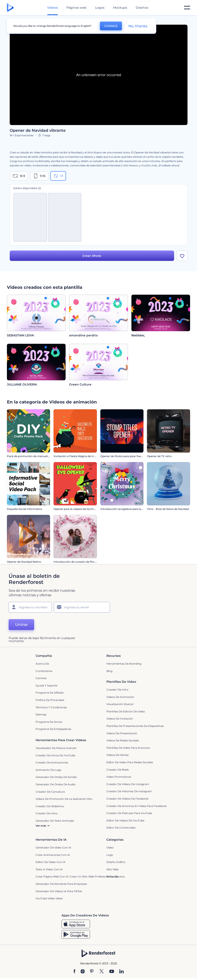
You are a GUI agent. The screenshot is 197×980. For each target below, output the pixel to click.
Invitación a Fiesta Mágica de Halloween (79, 456)
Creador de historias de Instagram (129, 791)
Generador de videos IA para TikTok (59, 891)
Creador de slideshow (50, 806)
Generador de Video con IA (53, 847)
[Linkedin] (121, 972)
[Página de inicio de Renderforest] (10, 8)
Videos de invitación (120, 719)
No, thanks (138, 26)
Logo (110, 855)
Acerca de (42, 664)
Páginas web (76, 8)
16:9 (19, 176)
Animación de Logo (49, 770)
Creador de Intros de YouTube (55, 755)
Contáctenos (44, 671)
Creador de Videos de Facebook (127, 799)
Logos (100, 8)
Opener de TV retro (159, 456)
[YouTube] (112, 972)
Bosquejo (113, 876)
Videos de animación (120, 697)
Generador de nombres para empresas (61, 884)
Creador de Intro (117, 690)
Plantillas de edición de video (126, 711)
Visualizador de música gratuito (56, 748)
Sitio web (112, 869)
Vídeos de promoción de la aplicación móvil (65, 799)
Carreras (41, 678)
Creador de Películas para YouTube (129, 813)
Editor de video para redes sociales (130, 762)
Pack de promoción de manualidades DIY (34, 456)
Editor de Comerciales (121, 828)
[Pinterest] (92, 972)
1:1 (58, 176)
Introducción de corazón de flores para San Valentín (87, 562)
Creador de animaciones (52, 762)
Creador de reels (118, 770)
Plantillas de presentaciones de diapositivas (135, 726)
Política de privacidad (50, 700)
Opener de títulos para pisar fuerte (122, 456)
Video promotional (119, 777)
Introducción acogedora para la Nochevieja (128, 509)
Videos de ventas (117, 755)
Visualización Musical (120, 704)
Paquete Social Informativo (25, 509)
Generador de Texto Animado (55, 821)
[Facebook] (75, 972)
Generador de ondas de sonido (56, 777)
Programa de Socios (49, 722)
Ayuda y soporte (46, 685)
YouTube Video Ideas (49, 898)
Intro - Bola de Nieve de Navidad (168, 509)
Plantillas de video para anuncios (128, 748)
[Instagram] (83, 972)
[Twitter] (102, 972)
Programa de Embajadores (53, 729)
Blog (109, 671)
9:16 (39, 176)
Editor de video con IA (50, 862)
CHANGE (111, 26)
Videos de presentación (122, 733)
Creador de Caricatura (50, 792)
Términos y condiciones (51, 707)
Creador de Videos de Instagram (128, 784)
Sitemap (41, 714)
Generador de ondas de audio (56, 784)
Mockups (120, 8)
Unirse (21, 625)
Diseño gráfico (116, 862)
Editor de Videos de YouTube (125, 820)
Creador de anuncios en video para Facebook (136, 806)
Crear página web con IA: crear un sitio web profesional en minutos (80, 876)
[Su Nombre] (30, 607)
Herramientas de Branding (124, 664)
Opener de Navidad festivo (24, 562)
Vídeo (110, 847)
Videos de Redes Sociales (123, 740)
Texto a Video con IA (49, 869)
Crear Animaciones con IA (53, 855)
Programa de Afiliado (50, 693)
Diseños (142, 8)
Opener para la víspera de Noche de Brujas (81, 509)
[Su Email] (82, 607)
